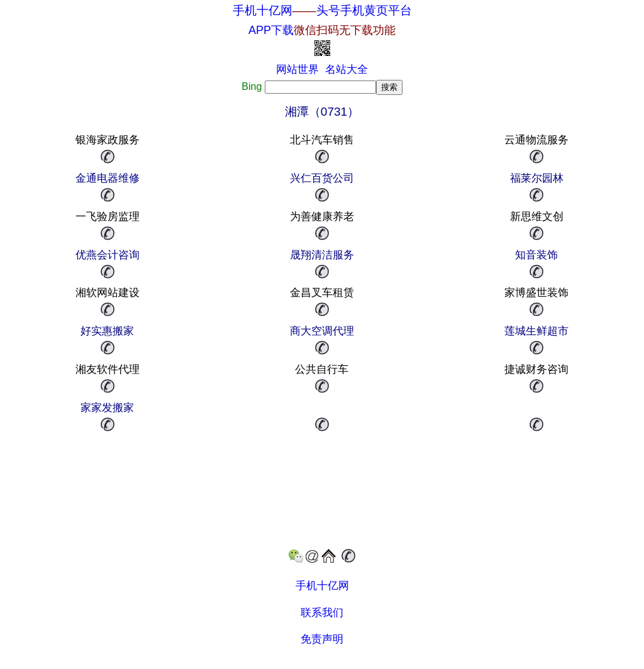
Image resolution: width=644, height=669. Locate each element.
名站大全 (347, 69)
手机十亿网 (263, 10)
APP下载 (322, 30)
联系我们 (322, 613)
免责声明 (322, 639)
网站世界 (297, 69)
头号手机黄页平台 (364, 10)
